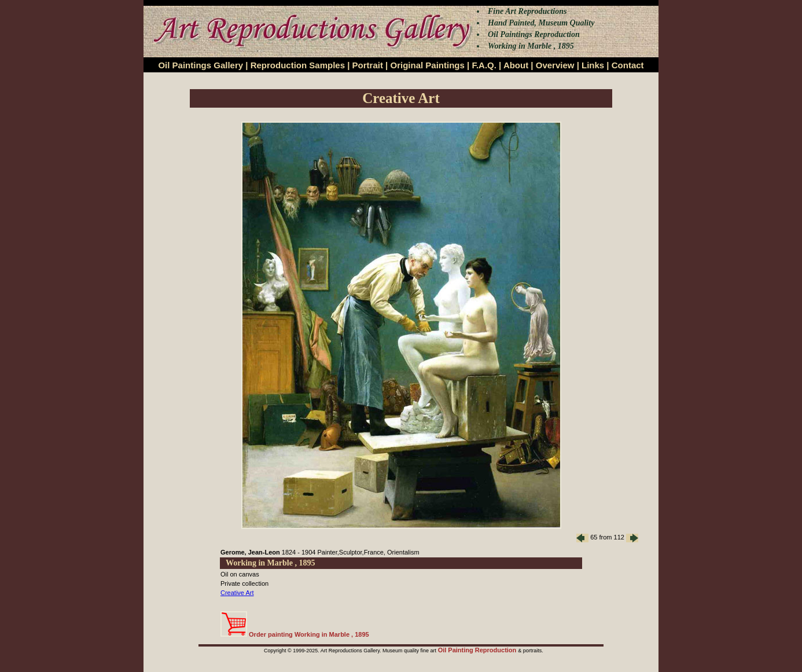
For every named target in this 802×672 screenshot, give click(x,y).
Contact (628, 65)
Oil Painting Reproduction (478, 650)
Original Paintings (427, 65)
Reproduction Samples (298, 65)
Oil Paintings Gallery (200, 65)
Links (593, 65)
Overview (555, 65)
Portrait (368, 65)
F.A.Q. (484, 65)
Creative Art (237, 593)
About (516, 65)
